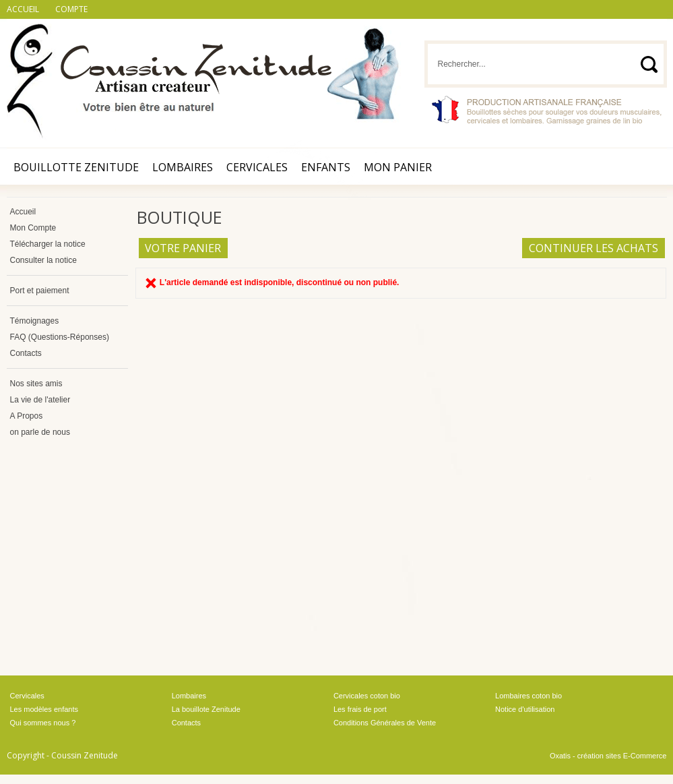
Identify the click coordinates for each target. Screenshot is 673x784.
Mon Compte (33, 228)
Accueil (23, 212)
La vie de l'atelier (40, 400)
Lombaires (183, 167)
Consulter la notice (43, 260)
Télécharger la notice (48, 244)
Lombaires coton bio (528, 696)
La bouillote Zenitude (206, 709)
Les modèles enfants (44, 709)
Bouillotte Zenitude (76, 167)
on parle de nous (40, 432)
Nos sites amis (36, 384)
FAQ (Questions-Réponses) (60, 337)
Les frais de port (360, 709)
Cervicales (257, 167)
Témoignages (35, 321)
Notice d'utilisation (525, 709)
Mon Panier (398, 167)
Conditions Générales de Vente (385, 723)
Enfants (326, 167)
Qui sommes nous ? (43, 723)
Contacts (26, 353)
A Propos (27, 416)
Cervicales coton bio (367, 696)
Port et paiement (40, 291)
